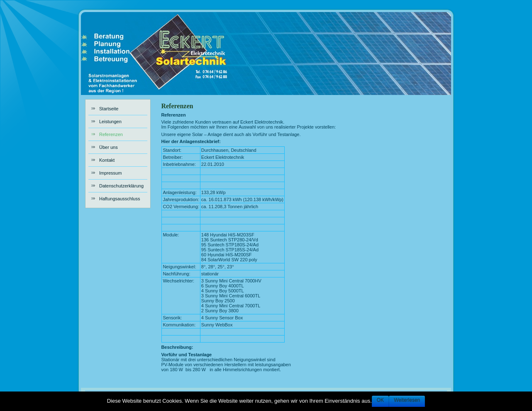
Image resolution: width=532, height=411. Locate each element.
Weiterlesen (407, 400)
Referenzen (177, 106)
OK (380, 400)
